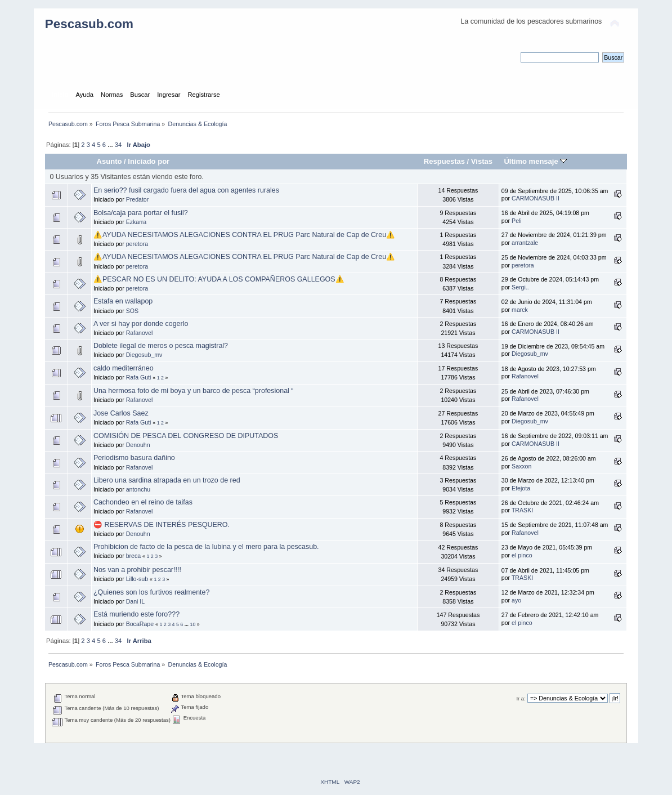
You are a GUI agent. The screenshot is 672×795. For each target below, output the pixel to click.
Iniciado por (149, 161)
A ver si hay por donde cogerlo (141, 324)
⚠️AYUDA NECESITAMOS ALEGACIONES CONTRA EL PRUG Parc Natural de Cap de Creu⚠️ (244, 235)
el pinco (522, 555)
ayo (516, 600)
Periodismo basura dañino (134, 458)
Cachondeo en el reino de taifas (143, 502)
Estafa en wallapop (123, 301)
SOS (132, 311)
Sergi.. (520, 287)
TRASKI (522, 510)
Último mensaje (535, 161)
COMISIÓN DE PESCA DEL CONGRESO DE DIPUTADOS (186, 436)
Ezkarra (136, 222)
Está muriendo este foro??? (136, 614)
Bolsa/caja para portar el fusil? (141, 213)
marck (520, 310)
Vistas (482, 161)
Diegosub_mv (144, 355)
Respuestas (444, 161)
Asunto (109, 161)
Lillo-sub (137, 579)
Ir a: (521, 698)
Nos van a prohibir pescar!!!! (137, 570)
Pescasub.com (89, 24)
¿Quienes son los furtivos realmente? (152, 592)
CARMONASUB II (536, 198)
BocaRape (140, 624)
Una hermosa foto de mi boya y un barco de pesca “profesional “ (194, 391)
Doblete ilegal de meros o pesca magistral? (161, 346)
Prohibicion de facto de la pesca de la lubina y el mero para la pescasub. (206, 547)
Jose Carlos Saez (121, 413)
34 (118, 145)
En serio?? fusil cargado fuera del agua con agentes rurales (186, 190)
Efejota (521, 488)
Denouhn (138, 445)
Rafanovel (140, 333)
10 (193, 624)
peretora (137, 244)
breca (134, 556)
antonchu (138, 489)
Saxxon (521, 466)
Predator (138, 199)
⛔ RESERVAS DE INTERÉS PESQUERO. (162, 525)
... (111, 145)
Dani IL (136, 601)
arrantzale (525, 243)
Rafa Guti (139, 377)
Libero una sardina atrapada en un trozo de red (167, 480)
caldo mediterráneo (124, 368)
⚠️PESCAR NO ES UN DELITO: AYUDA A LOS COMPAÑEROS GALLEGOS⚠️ (219, 279)
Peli (517, 221)
